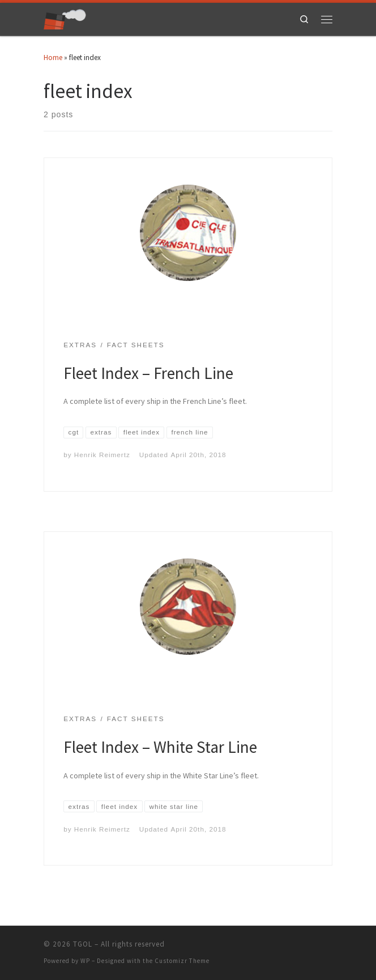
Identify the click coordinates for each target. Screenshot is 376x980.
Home (53, 57)
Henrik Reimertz (102, 455)
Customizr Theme (182, 961)
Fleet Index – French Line (148, 373)
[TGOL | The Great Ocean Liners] (65, 18)
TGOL (83, 944)
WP (85, 961)
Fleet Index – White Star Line (160, 747)
